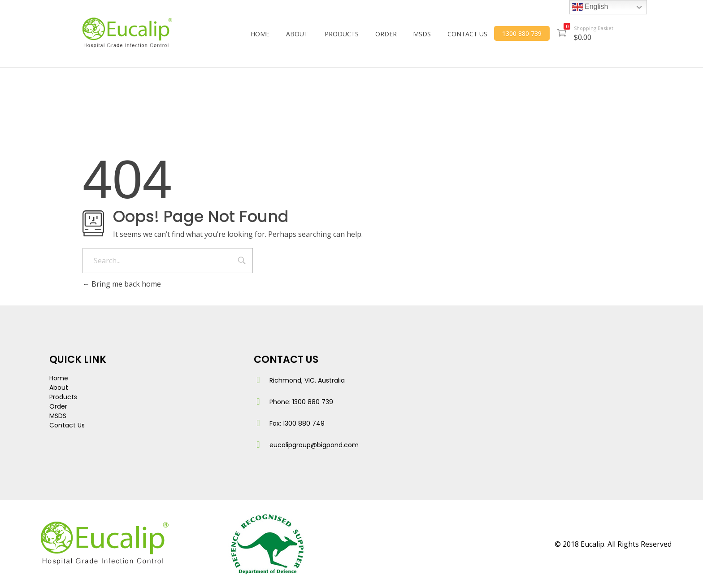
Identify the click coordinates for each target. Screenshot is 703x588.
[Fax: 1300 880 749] (258, 423)
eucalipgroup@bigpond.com (314, 445)
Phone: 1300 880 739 (301, 402)
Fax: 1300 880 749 (297, 423)
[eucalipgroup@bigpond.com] (258, 444)
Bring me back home (122, 284)
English (590, 7)
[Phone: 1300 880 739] (258, 401)
